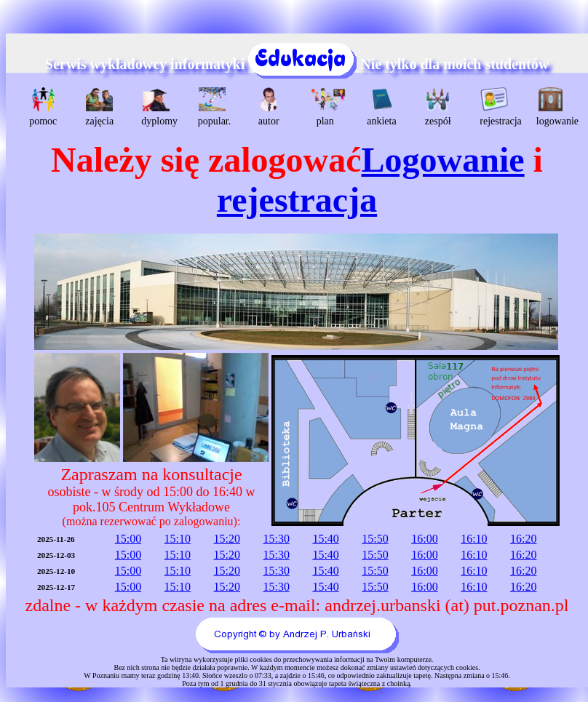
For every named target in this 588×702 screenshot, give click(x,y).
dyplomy (158, 107)
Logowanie (443, 160)
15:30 (276, 539)
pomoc (43, 107)
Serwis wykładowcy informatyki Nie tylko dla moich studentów (297, 64)
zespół (438, 107)
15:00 (128, 539)
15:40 (325, 539)
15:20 (227, 539)
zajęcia (99, 107)
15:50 (375, 539)
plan (327, 107)
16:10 (474, 539)
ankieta (381, 107)
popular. (214, 107)
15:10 (178, 539)
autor (269, 107)
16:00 (424, 539)
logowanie (553, 107)
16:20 (523, 539)
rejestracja (496, 107)
